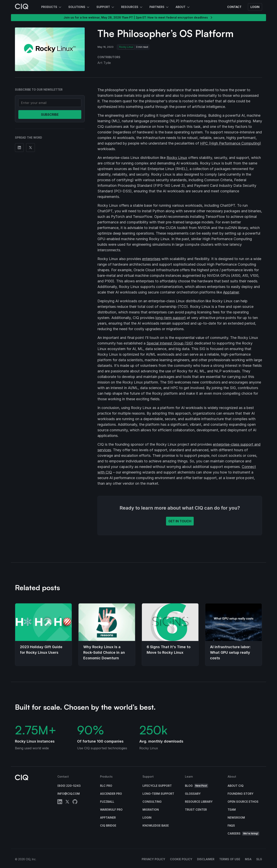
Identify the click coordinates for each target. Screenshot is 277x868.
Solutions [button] (79, 7)
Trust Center (196, 810)
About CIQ (236, 786)
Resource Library (199, 802)
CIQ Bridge (108, 825)
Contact (234, 7)
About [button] (183, 7)
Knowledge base (156, 825)
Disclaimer (206, 859)
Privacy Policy (153, 859)
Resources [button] (132, 7)
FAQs (231, 825)
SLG (259, 859)
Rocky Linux (177, 158)
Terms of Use (230, 859)
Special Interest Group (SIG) (170, 343)
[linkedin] (60, 802)
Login (255, 7)
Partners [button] (159, 7)
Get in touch (180, 521)
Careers (243, 834)
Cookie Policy (181, 859)
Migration (151, 810)
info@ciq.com (69, 794)
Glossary (193, 794)
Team (232, 810)
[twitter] (67, 802)
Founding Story (241, 794)
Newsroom (236, 818)
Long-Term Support (158, 794)
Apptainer (231, 292)
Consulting (152, 802)
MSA (248, 859)
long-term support (171, 318)
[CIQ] (22, 7)
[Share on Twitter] (30, 148)
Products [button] (52, 7)
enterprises (151, 259)
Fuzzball (107, 802)
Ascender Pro (111, 794)
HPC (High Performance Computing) (231, 143)
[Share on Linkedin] (19, 148)
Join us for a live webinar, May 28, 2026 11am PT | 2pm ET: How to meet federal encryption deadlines (138, 18)
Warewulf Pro (111, 810)
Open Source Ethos (243, 802)
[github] (75, 802)
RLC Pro (106, 786)
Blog (196, 786)
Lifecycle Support (157, 786)
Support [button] (106, 7)
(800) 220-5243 (69, 786)
